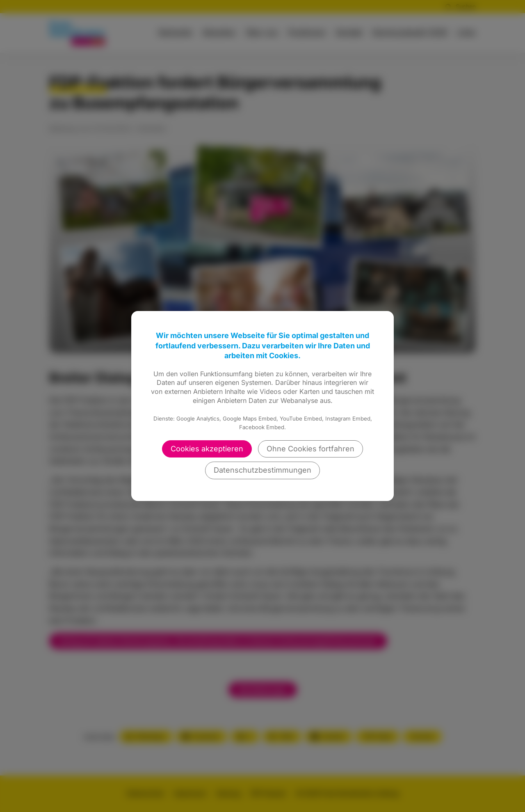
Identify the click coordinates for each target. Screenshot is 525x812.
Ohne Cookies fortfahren (310, 449)
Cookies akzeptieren (207, 449)
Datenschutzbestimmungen (262, 470)
